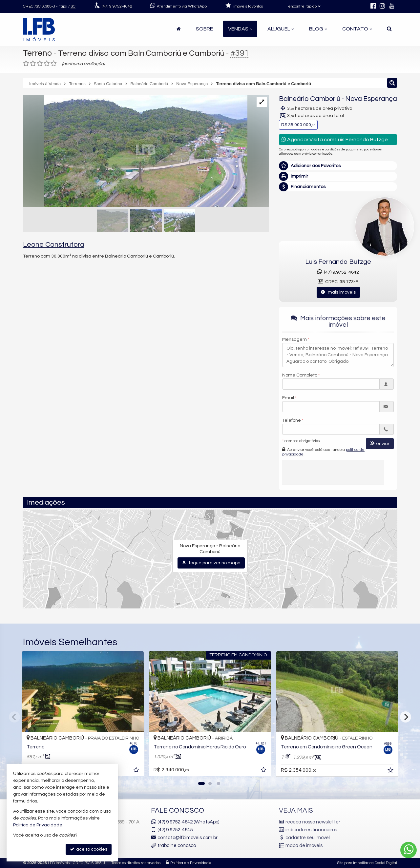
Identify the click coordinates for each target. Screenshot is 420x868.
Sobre (204, 29)
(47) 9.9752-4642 (338, 272)
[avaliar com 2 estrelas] (33, 64)
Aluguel (281, 29)
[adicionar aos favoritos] (137, 771)
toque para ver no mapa (211, 563)
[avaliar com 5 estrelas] (54, 64)
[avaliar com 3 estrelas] (40, 64)
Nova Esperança (371, 99)
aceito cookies (89, 849)
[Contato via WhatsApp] (409, 850)
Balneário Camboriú (310, 99)
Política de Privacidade (191, 863)
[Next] (406, 717)
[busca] (389, 29)
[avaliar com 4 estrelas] (47, 64)
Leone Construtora (54, 245)
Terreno (38, 53)
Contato (357, 29)
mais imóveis (338, 292)
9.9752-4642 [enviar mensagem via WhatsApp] (117, 6)
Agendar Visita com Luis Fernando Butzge (335, 139)
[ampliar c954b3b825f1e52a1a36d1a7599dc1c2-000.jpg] (135, 152)
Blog (318, 29)
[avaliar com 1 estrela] (26, 64)
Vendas (240, 29)
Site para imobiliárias (355, 863)
